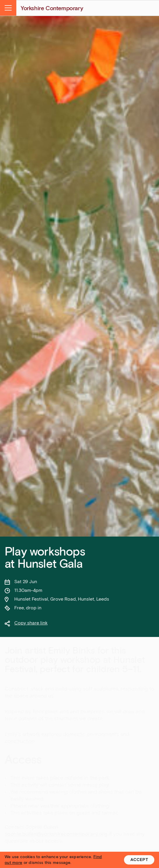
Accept (139, 860)
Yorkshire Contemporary (52, 8)
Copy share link (31, 623)
